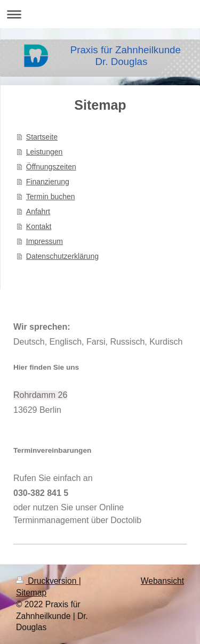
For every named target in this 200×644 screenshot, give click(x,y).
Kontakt (39, 226)
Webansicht (162, 581)
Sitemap (31, 593)
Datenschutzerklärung (62, 256)
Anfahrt (38, 211)
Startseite (42, 137)
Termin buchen (51, 197)
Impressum (45, 241)
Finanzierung (48, 182)
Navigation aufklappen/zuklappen (100, 14)
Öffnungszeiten (51, 167)
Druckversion (47, 581)
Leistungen (45, 152)
